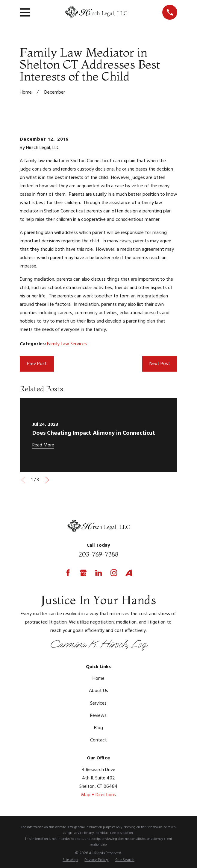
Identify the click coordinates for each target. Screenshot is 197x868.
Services (98, 703)
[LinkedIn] (99, 573)
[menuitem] (70, 860)
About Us (99, 691)
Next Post (160, 364)
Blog (99, 728)
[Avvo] (129, 573)
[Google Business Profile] (83, 573)
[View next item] (47, 480)
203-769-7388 (99, 554)
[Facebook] (68, 573)
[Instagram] (114, 573)
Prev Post (37, 364)
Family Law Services (67, 344)
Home (99, 679)
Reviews (98, 716)
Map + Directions (99, 795)
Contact (99, 740)
